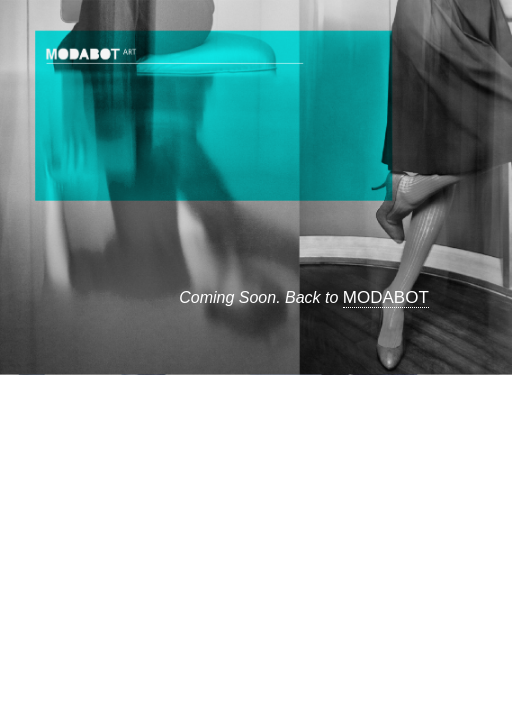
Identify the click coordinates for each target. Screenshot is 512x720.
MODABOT (386, 297)
